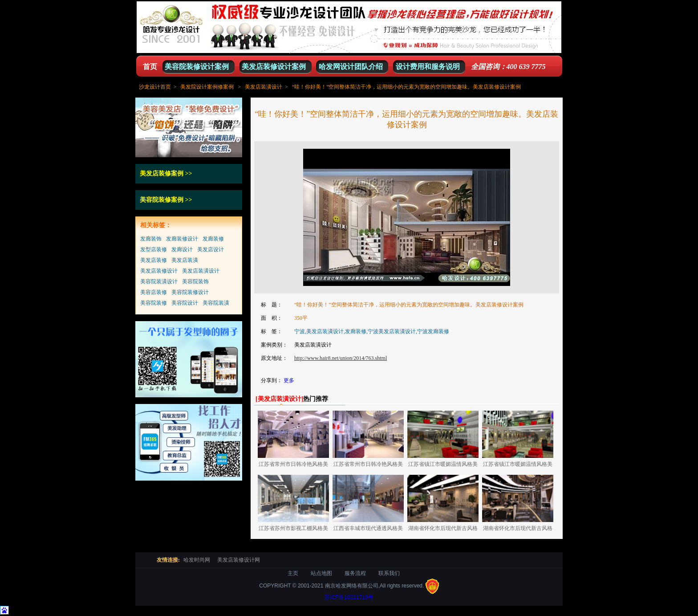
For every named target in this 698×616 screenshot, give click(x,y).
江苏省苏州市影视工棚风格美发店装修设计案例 (293, 530)
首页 (150, 67)
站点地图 (321, 573)
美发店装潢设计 (264, 87)
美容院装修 (154, 303)
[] (279, 399)
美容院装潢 (216, 303)
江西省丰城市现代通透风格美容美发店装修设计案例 (368, 530)
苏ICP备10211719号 (349, 597)
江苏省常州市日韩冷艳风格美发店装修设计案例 (293, 466)
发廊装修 (213, 239)
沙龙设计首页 (155, 87)
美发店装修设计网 (239, 560)
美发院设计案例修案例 (207, 87)
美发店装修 (154, 260)
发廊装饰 (151, 239)
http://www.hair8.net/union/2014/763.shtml (341, 358)
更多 (289, 380)
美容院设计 (185, 303)
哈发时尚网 (197, 560)
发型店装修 (154, 249)
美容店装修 (154, 292)
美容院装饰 (195, 281)
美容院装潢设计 (159, 281)
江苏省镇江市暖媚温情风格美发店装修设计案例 (443, 466)
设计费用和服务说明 (428, 67)
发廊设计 (182, 249)
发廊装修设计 (182, 239)
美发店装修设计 (159, 271)
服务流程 (355, 573)
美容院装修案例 (162, 200)
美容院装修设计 (190, 292)
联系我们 (389, 573)
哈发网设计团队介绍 (351, 67)
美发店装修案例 (162, 173)
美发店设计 (211, 249)
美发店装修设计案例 (274, 67)
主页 (293, 573)
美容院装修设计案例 (197, 67)
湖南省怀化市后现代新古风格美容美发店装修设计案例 (443, 530)
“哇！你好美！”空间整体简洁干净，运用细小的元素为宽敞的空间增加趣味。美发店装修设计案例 (407, 87)
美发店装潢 (185, 260)
